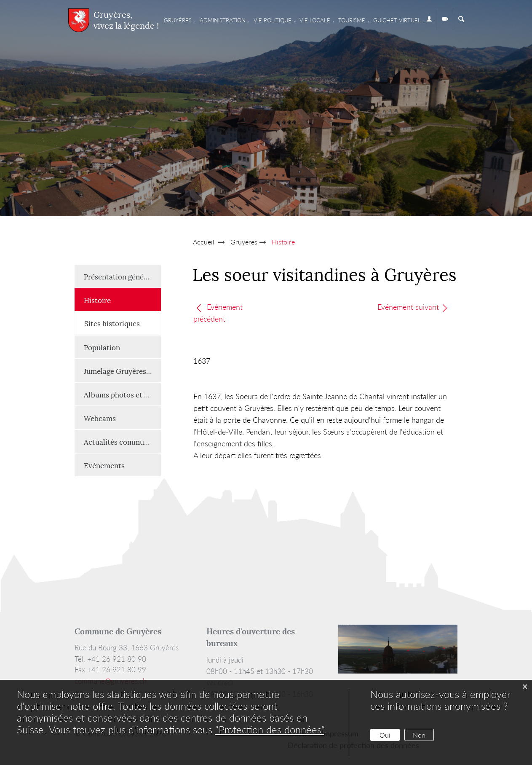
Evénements (104, 465)
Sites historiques (112, 323)
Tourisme (352, 20)
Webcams (100, 418)
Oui (385, 735)
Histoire (118, 299)
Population (102, 347)
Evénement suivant (413, 307)
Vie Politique (273, 20)
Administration (223, 20)
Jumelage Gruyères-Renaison (122, 370)
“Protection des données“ (270, 729)
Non (419, 735)
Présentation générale (120, 276)
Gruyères (178, 20)
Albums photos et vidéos (122, 394)
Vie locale (315, 20)
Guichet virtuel (397, 20)
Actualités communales (122, 441)
